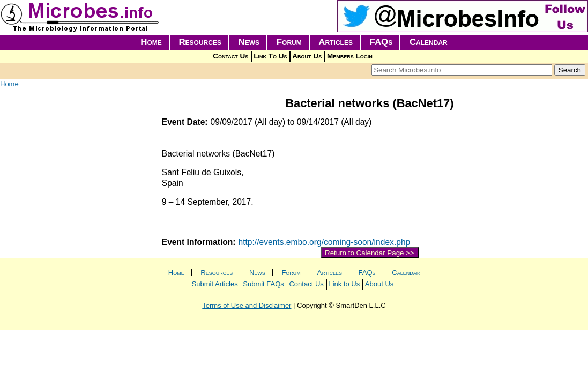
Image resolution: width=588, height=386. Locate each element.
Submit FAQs (263, 284)
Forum (289, 42)
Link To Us (270, 56)
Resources (200, 42)
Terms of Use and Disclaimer (247, 305)
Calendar (429, 42)
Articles (336, 42)
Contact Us (230, 56)
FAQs (381, 42)
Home (151, 42)
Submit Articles (215, 284)
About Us (307, 56)
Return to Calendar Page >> (370, 253)
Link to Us (344, 284)
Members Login (350, 56)
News (249, 42)
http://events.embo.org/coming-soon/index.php (325, 242)
